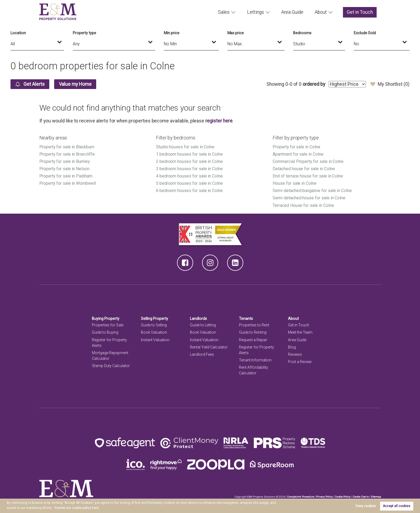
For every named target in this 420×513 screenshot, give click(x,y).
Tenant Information (255, 360)
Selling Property (155, 319)
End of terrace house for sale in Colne (308, 176)
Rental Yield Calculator (209, 347)
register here (219, 121)
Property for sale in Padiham (66, 176)
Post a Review (300, 362)
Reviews (295, 354)
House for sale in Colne (295, 183)
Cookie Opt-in (361, 497)
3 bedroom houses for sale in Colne (189, 169)
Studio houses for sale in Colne (185, 147)
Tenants (246, 319)
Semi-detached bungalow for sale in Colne (312, 191)
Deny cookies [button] (366, 506)
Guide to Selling (154, 325)
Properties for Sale (108, 325)
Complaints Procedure (301, 497)
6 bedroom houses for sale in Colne (189, 191)
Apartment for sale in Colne (298, 154)
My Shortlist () (390, 84)
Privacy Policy (324, 497)
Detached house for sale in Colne (304, 169)
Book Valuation (154, 332)
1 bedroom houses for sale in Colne (189, 154)
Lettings (256, 12)
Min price (172, 33)
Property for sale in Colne (296, 147)
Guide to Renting (253, 332)
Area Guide (292, 12)
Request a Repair (253, 340)
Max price (236, 33)
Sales (224, 12)
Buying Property (106, 319)
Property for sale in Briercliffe (67, 154)
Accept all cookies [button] (397, 506)
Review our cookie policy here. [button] (77, 508)
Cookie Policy (343, 497)
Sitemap (376, 497)
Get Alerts (30, 84)
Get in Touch (360, 12)
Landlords (198, 319)
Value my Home (75, 84)
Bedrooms (302, 33)
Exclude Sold (365, 33)
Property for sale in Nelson (65, 169)
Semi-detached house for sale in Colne (309, 198)
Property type (84, 33)
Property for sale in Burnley (65, 161)
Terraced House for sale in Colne (303, 205)
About (321, 12)
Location (18, 33)
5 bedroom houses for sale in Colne (189, 183)
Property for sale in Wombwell (68, 183)
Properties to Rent (254, 325)
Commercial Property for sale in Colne (308, 161)
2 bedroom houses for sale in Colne (189, 161)
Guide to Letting (203, 325)
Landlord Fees (202, 354)
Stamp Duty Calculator (111, 366)
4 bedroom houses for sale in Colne (189, 176)
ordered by (314, 84)
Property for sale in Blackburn (67, 147)
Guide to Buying (105, 332)
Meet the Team (300, 332)
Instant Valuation (155, 340)
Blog (292, 347)
